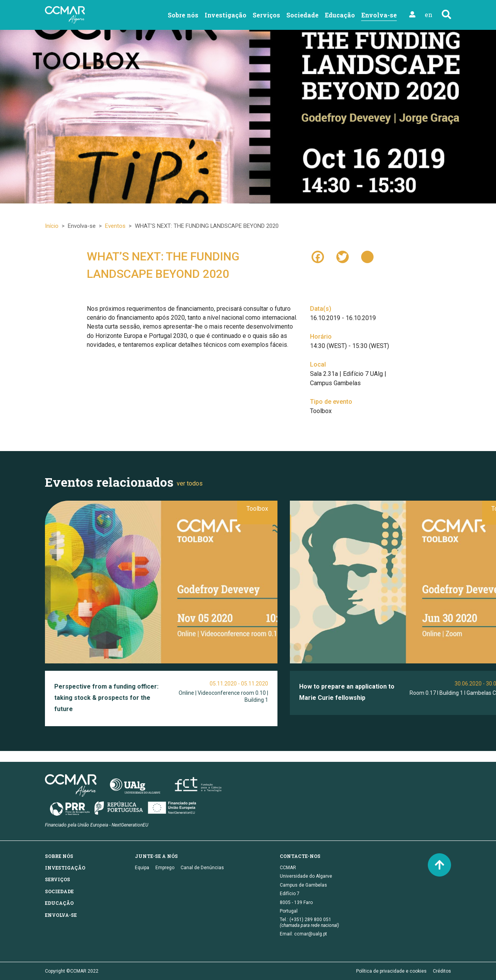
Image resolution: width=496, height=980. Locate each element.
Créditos (442, 971)
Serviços (266, 15)
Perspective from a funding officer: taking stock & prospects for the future (106, 698)
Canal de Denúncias (202, 868)
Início (52, 226)
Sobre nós (183, 15)
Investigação (226, 15)
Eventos (115, 226)
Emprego (165, 868)
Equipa (142, 868)
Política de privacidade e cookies (391, 971)
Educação (340, 15)
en (429, 15)
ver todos (190, 483)
